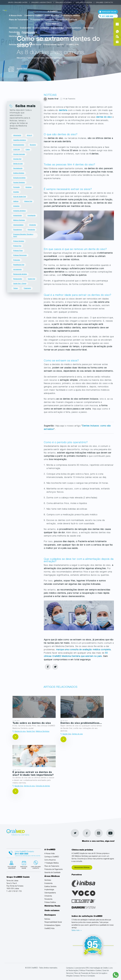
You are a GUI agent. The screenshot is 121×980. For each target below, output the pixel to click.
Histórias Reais (16, 37)
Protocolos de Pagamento (42, 20)
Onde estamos (32, 37)
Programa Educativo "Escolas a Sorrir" (23, 235)
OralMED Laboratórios (42, 2)
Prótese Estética (29, 32)
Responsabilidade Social (30, 45)
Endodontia (25, 28)
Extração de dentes (19, 178)
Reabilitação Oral (19, 265)
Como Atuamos (52, 16)
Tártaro (16, 288)
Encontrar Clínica (82, 868)
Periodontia (14, 32)
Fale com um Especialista (13, 865)
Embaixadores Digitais (54, 45)
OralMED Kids (72, 45)
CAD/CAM (16, 149)
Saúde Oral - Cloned (20, 284)
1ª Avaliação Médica (70, 16)
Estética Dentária (41, 28)
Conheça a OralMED (33, 16)
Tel (108, 17)
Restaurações (18, 279)
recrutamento (17, 269)
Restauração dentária (20, 274)
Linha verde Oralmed (37, 865)
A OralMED (53, 12)
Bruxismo (33, 145)
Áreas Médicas (53, 24)
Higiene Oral (28, 201)
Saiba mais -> (77, 931)
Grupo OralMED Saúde (18, 2)
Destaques (44, 41)
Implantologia (57, 28)
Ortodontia (88, 28)
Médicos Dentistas (19, 220)
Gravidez (16, 192)
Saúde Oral (31, 279)
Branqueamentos (19, 145)
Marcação (108, 12)
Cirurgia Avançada (19, 154)
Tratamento (27, 288)
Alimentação (17, 135)
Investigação (31, 215)
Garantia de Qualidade (67, 20)
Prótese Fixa (17, 246)
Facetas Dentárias (19, 182)
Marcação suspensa (25, 865)
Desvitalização (18, 168)
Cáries (28, 149)
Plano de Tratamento (19, 20)
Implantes (16, 206)
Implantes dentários (19, 211)
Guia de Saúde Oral (19, 197)
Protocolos (17, 260)
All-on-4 (29, 135)
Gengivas (29, 187)
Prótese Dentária (19, 241)
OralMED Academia (64, 2)
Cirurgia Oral (17, 159)
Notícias (13, 45)
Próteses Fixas (18, 251)
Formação (16, 187)
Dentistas (13, 28)
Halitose (16, 201)
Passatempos (18, 230)
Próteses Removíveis (20, 255)
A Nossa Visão (16, 16)
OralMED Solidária (84, 2)
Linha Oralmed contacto (25, 853)
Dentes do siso (18, 164)
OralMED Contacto (104, 2)
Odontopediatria (73, 28)
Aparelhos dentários (20, 140)
